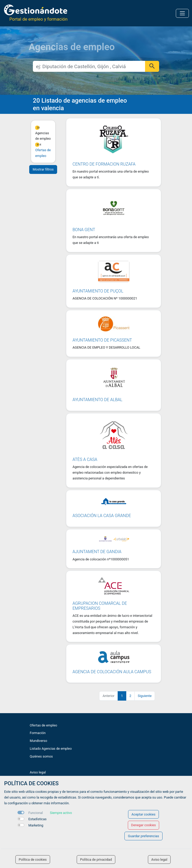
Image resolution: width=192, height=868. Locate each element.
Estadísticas (38, 819)
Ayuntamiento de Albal (97, 400)
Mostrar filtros (43, 169)
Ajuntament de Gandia (97, 552)
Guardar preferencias (143, 836)
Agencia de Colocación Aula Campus (112, 672)
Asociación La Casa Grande (102, 516)
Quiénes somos (41, 756)
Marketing (36, 825)
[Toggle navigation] (182, 13)
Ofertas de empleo (43, 725)
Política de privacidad (96, 860)
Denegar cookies (144, 825)
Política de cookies (33, 860)
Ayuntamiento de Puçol (98, 291)
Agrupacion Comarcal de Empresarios (100, 606)
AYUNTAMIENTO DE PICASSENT (102, 340)
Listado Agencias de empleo (51, 749)
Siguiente (145, 696)
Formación (38, 733)
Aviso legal (38, 772)
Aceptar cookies (143, 814)
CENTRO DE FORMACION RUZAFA (104, 164)
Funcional (36, 813)
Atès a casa (85, 459)
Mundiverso (38, 741)
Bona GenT (84, 230)
